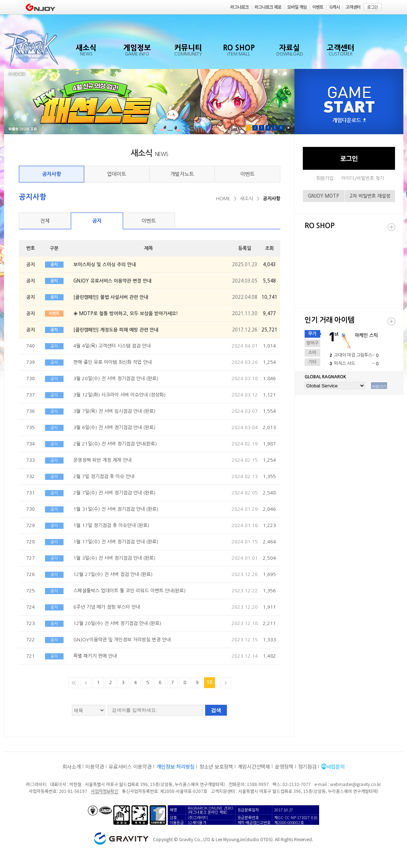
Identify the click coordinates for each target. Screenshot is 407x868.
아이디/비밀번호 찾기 (363, 178)
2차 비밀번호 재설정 (370, 196)
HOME (223, 199)
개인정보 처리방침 (176, 766)
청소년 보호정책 (216, 766)
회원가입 (325, 178)
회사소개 (72, 766)
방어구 (312, 343)
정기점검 (307, 766)
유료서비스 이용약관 (130, 766)
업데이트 (117, 174)
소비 (312, 353)
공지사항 (52, 174)
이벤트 (247, 174)
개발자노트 (182, 174)
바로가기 (379, 386)
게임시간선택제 (254, 766)
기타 (312, 362)
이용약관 (95, 766)
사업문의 (336, 766)
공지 (97, 221)
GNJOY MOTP (323, 196)
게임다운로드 (349, 121)
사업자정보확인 (104, 791)
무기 (312, 334)
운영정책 (284, 766)
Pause (288, 128)
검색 (216, 710)
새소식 (247, 199)
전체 (45, 221)
